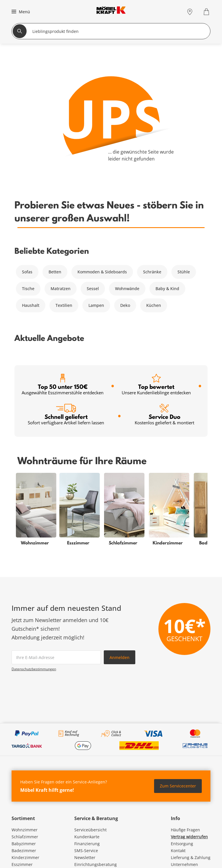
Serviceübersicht (90, 830)
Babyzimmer (24, 844)
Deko (125, 305)
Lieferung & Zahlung (191, 857)
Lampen (96, 305)
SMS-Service (86, 851)
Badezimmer (24, 851)
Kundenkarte (87, 837)
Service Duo (164, 415)
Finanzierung (87, 844)
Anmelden (120, 657)
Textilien (64, 305)
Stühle (184, 272)
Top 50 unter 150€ (63, 385)
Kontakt (178, 851)
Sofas (27, 272)
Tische (28, 289)
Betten (55, 272)
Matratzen (61, 289)
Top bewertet (156, 385)
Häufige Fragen (185, 830)
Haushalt (31, 305)
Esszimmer (22, 864)
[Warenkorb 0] (207, 12)
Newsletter (85, 857)
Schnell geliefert (66, 415)
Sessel (93, 289)
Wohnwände (127, 289)
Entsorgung (182, 844)
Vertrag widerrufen (189, 837)
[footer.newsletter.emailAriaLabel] (56, 657)
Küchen (154, 305)
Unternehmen (184, 864)
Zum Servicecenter (178, 786)
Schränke (152, 272)
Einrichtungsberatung (96, 864)
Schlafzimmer (25, 837)
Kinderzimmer (25, 857)
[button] (20, 12)
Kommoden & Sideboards (102, 272)
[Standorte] (190, 12)
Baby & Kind (167, 289)
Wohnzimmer (25, 830)
